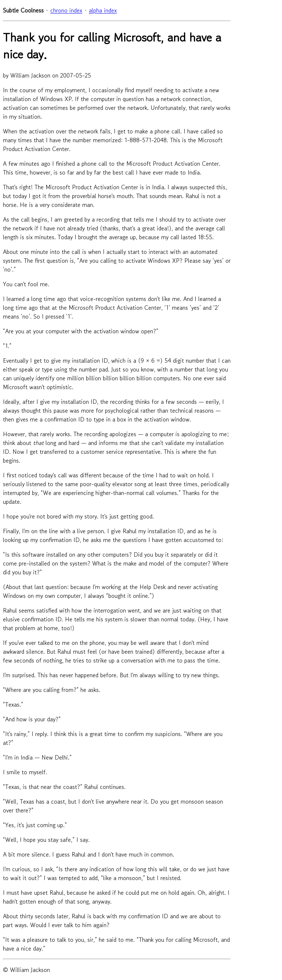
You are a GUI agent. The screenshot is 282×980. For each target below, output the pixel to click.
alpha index (103, 10)
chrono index (66, 10)
